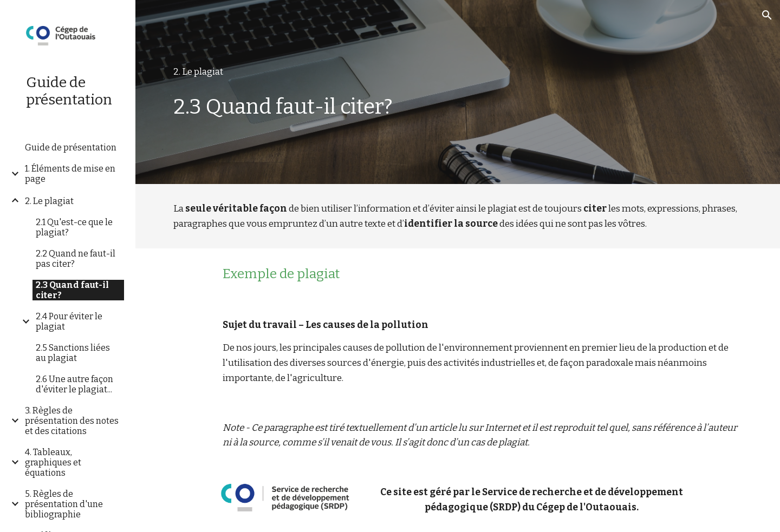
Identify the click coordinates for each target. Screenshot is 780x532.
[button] (767, 15)
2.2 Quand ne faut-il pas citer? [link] (76, 259)
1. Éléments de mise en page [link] (70, 174)
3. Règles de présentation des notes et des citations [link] (72, 421)
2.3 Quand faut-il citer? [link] (72, 290)
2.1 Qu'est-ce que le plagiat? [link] (74, 227)
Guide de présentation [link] (71, 147)
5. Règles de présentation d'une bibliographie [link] (64, 504)
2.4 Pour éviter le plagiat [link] (69, 321)
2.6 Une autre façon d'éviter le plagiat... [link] (74, 384)
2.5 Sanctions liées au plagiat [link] (73, 353)
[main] (458, 72)
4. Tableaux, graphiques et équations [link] (53, 462)
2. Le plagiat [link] (49, 201)
